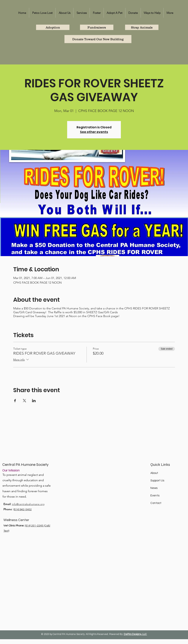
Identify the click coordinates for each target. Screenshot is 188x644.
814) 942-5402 (23, 510)
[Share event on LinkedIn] (34, 401)
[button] (64, 13)
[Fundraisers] (97, 27)
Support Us (157, 481)
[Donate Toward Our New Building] (98, 39)
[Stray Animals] (142, 27)
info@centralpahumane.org (28, 504)
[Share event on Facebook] (15, 401)
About (154, 473)
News (154, 488)
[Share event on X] (24, 401)
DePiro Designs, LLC (135, 634)
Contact (156, 503)
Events (155, 496)
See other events (94, 132)
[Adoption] (53, 27)
